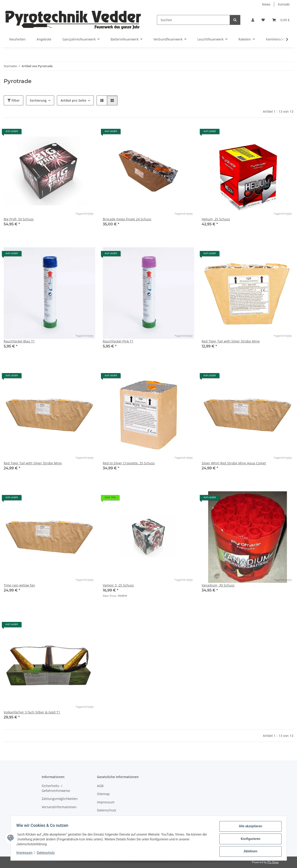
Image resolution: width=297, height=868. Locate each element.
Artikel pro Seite (73, 100)
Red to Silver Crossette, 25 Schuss (129, 463)
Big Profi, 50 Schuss (19, 219)
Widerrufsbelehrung (113, 818)
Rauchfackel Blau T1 (19, 341)
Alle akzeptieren (249, 828)
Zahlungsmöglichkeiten (60, 799)
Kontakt (284, 4)
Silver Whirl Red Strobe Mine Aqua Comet (234, 463)
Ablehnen (249, 852)
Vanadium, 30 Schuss (218, 585)
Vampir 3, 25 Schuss (118, 585)
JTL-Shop (273, 862)
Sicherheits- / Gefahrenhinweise (56, 788)
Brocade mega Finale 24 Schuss (127, 219)
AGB (100, 786)
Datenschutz (47, 854)
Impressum (26, 854)
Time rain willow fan (19, 585)
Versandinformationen (59, 807)
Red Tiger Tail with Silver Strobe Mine (231, 341)
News (266, 4)
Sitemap (103, 794)
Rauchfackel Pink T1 (118, 341)
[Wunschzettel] (263, 20)
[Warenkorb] (281, 20)
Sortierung (38, 100)
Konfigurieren (249, 840)
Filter (13, 100)
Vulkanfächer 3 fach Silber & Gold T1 (32, 712)
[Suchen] (193, 20)
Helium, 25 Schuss (216, 219)
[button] (253, 20)
